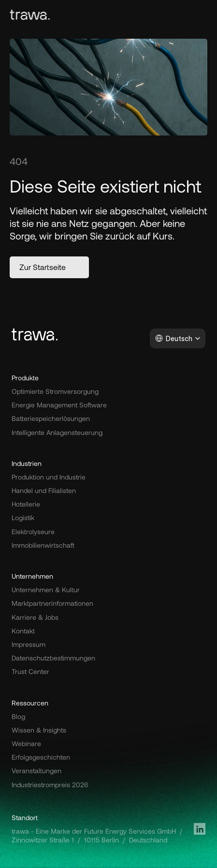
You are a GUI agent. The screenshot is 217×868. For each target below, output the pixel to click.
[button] (49, 267)
